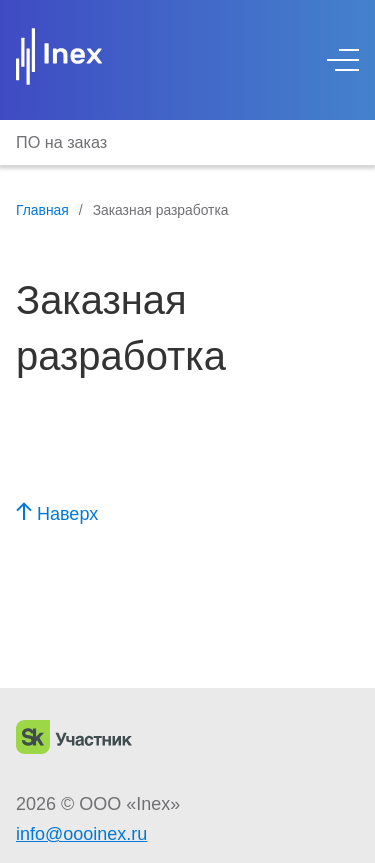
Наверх (57, 514)
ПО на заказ (61, 142)
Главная (42, 210)
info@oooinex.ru (81, 834)
